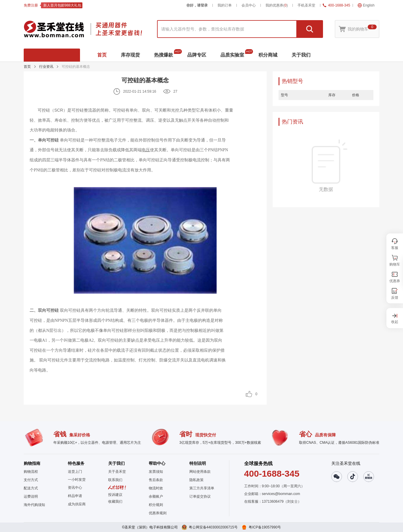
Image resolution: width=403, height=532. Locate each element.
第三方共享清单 (202, 488)
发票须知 (156, 472)
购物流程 (31, 472)
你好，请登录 (197, 5)
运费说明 (31, 496)
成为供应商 (77, 504)
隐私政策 (196, 480)
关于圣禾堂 (117, 472)
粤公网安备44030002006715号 (213, 527)
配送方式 (31, 488)
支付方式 (31, 480)
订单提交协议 (200, 496)
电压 (146, 150)
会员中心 (249, 5)
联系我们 (115, 480)
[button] (117, 502)
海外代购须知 (34, 505)
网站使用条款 (200, 472)
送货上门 (75, 472)
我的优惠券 (277, 5)
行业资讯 (46, 67)
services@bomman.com (281, 494)
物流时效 (156, 488)
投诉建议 (115, 495)
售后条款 (156, 480)
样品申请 (75, 496)
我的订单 (225, 5)
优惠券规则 (158, 513)
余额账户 (156, 496)
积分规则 (156, 505)
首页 (27, 67)
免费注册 (31, 5)
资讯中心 (75, 488)
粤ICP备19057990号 (265, 527)
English (366, 5)
